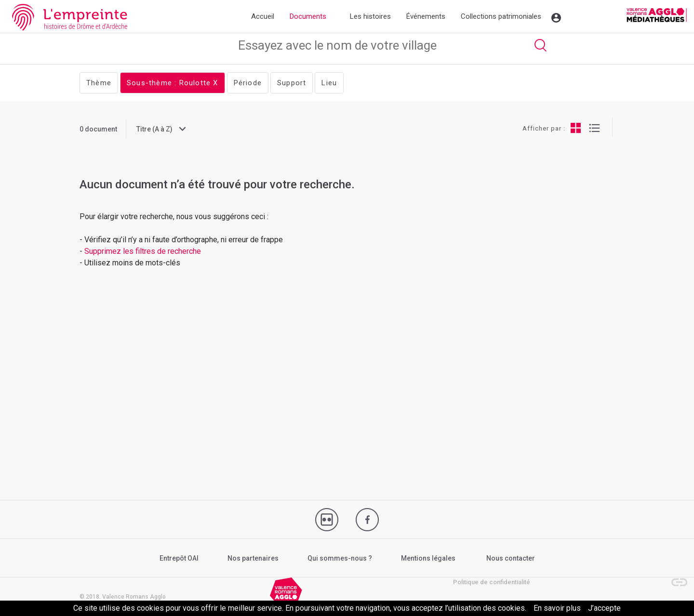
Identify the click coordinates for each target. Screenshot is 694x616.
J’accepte (604, 608)
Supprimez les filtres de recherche (144, 251)
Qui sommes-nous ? (340, 558)
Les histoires (370, 16)
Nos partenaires (253, 558)
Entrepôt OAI (179, 558)
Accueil (263, 16)
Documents (308, 16)
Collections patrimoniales (501, 16)
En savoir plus (557, 608)
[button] (675, 577)
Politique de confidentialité (492, 582)
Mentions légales (428, 558)
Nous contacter (511, 558)
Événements (426, 16)
